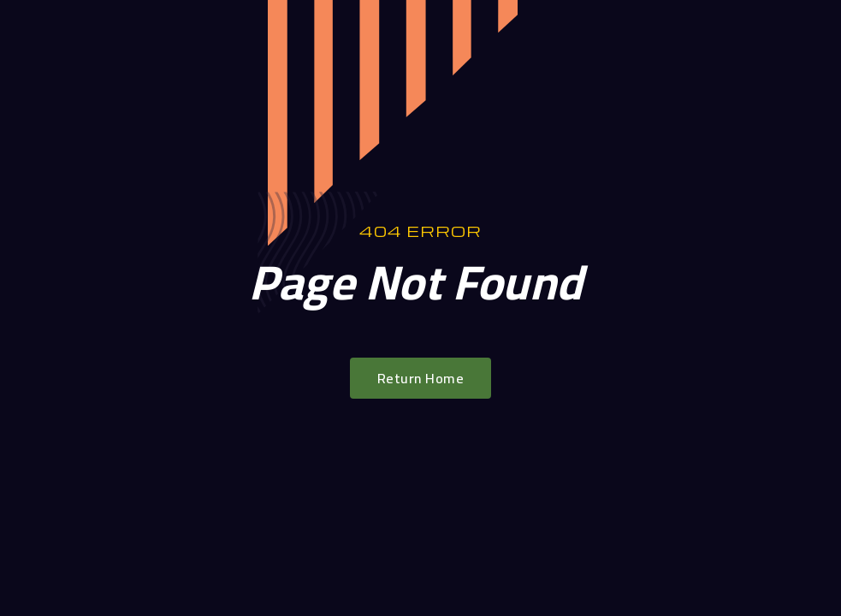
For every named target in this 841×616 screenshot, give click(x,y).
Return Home (421, 378)
